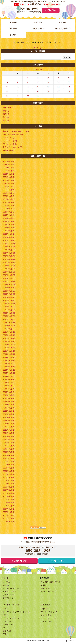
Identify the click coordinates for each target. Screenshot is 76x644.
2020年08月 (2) (9, 202)
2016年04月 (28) (9, 304)
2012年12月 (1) (9, 411)
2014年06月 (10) (9, 373)
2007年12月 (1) (9, 490)
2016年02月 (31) (9, 310)
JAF (4, 628)
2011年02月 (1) (9, 443)
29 (28, 96)
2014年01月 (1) (9, 389)
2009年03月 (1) (9, 471)
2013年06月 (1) (9, 401)
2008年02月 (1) (9, 487)
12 (69, 82)
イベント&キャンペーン (12, 588)
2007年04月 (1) (9, 506)
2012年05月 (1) (9, 421)
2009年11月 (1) (9, 462)
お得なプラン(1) (9, 138)
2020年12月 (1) (9, 190)
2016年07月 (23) (9, 294)
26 (69, 91)
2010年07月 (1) (9, 452)
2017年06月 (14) (9, 259)
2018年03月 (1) (9, 237)
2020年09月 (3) (9, 199)
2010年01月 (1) (9, 458)
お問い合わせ (51, 10)
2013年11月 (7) (9, 395)
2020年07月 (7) (9, 206)
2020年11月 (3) (9, 193)
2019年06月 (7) (9, 215)
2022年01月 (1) (9, 174)
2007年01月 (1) (9, 512)
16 (38, 87)
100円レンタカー (38, 29)
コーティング (8, 625)
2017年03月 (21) (9, 269)
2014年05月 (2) (9, 376)
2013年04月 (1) (9, 405)
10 (48, 82)
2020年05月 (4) (9, 209)
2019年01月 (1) (9, 221)
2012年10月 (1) (9, 414)
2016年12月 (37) (9, 278)
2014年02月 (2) (9, 386)
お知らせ (6, 585)
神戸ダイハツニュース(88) (13, 147)
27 (7, 96)
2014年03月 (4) (9, 383)
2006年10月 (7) (9, 522)
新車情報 (63, 22)
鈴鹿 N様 (7, 108)
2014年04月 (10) (9, 379)
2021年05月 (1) (9, 180)
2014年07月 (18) (9, 370)
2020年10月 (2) (9, 196)
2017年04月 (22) (9, 266)
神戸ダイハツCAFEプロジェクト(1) (16, 131)
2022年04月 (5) (9, 165)
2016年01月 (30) (9, 313)
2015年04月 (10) (9, 341)
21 (18, 91)
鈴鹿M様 (6, 120)
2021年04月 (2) (9, 184)
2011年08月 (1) (9, 433)
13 (7, 87)
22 (28, 91)
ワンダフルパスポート (11, 618)
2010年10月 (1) (9, 449)
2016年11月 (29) (9, 281)
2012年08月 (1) (9, 417)
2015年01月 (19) (9, 351)
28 (18, 96)
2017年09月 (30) (9, 250)
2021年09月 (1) (9, 177)
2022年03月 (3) (9, 168)
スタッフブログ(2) (10, 141)
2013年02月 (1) (9, 408)
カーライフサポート (63, 29)
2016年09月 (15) (9, 288)
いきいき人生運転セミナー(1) (14, 135)
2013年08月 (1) (9, 398)
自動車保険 (7, 631)
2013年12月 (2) (9, 392)
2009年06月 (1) (9, 468)
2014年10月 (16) (9, 360)
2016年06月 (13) (9, 297)
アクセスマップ (57, 561)
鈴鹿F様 (6, 117)
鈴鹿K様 (6, 114)
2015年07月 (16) (9, 332)
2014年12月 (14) (9, 354)
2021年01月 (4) (9, 187)
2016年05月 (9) (9, 300)
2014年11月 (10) (9, 357)
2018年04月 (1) (9, 234)
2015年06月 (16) (9, 335)
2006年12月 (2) (9, 515)
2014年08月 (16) (9, 367)
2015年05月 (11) (9, 338)
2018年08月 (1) (9, 228)
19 (69, 87)
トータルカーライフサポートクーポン (17, 612)
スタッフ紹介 (46, 615)
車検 (5, 609)
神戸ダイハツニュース (49, 612)
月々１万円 (38, 22)
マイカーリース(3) (10, 144)
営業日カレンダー (10, 592)
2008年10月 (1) (9, 477)
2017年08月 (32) (9, 253)
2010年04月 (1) (9, 455)
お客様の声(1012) (10, 150)
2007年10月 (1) (9, 493)
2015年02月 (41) (9, 348)
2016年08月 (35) (9, 291)
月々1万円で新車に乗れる (51, 582)
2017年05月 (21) (9, 262)
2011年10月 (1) (9, 430)
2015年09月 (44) (9, 326)
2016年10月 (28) (9, 285)
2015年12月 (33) (9, 316)
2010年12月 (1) (9, 446)
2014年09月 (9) (9, 364)
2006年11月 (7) (9, 518)
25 (59, 91)
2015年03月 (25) (9, 345)
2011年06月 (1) (9, 436)
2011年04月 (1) (9, 440)
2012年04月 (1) (9, 424)
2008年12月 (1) (9, 474)
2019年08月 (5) (9, 212)
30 (38, 96)
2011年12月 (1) (9, 427)
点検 (5, 615)
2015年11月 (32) (9, 319)
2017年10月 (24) (9, 247)
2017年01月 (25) (9, 275)
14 (18, 87)
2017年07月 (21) (9, 256)
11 (59, 82)
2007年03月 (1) (9, 509)
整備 (5, 634)
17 (48, 87)
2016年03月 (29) (9, 307)
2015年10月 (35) (9, 323)
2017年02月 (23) (9, 272)
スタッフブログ (47, 622)
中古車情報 (13, 29)
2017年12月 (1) (9, 240)
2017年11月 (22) (9, 244)
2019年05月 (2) (9, 218)
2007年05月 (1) (9, 503)
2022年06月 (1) (9, 161)
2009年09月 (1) (9, 465)
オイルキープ (8, 622)
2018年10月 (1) (9, 225)
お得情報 (13, 22)
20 (7, 91)
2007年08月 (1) (9, 496)
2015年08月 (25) (9, 329)
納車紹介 (44, 609)
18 (59, 87)
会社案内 (13, 35)
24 (48, 91)
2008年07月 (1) (9, 481)
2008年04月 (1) (9, 484)
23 (38, 91)
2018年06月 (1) (9, 231)
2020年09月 (38, 70)
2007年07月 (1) (9, 500)
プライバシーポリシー (49, 618)
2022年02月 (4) (9, 171)
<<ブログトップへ (38, 48)
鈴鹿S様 (6, 111)
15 (28, 87)
